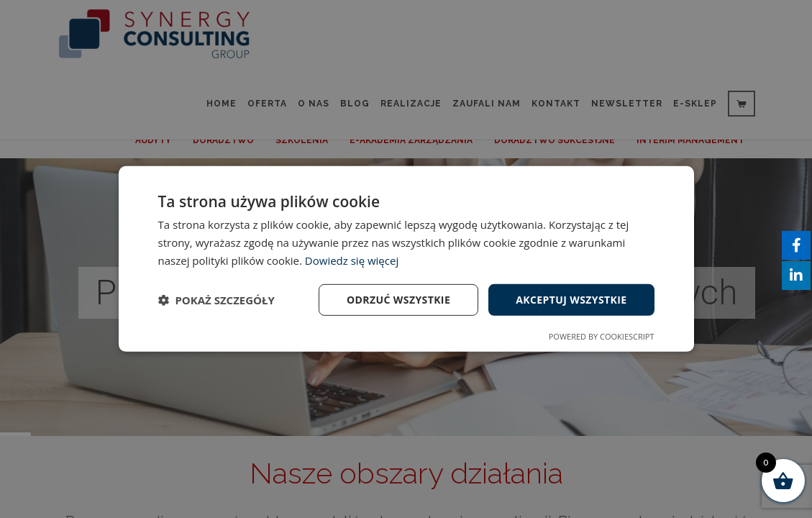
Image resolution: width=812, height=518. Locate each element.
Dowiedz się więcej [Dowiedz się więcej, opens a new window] (352, 260)
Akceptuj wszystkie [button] (571, 299)
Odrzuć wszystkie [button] (398, 299)
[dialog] (406, 259)
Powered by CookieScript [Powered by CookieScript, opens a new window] (602, 336)
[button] (216, 300)
